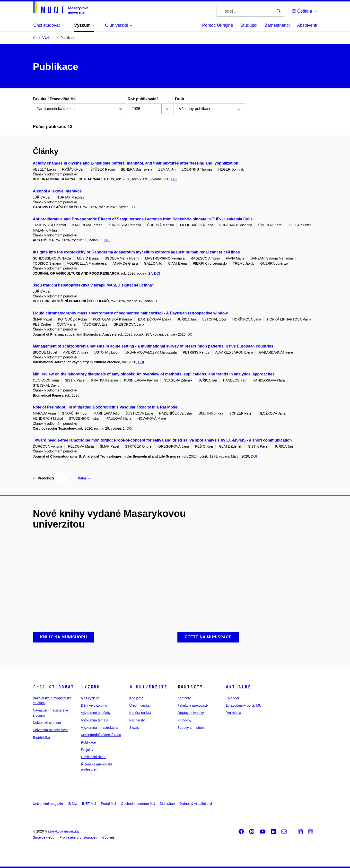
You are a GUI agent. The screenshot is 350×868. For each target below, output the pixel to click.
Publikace (88, 742)
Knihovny (184, 720)
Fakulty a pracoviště (193, 705)
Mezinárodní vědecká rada (101, 735)
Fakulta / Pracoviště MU (55, 99)
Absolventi (307, 25)
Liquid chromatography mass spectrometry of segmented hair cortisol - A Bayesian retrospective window (130, 313)
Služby (134, 728)
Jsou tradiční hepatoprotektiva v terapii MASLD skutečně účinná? (94, 285)
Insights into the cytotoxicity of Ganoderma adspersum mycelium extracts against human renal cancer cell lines (136, 252)
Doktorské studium (47, 723)
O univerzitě (148, 687)
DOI (174, 179)
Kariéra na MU (140, 713)
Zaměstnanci (277, 25)
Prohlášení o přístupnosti (78, 837)
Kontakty (184, 698)
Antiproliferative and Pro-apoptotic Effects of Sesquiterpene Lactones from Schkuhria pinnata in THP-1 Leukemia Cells (143, 219)
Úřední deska (139, 705)
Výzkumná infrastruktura (99, 728)
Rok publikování (143, 99)
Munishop (167, 804)
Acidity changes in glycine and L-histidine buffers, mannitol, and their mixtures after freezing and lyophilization (136, 163)
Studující (249, 25)
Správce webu (44, 837)
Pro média (233, 713)
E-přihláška (41, 738)
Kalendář (232, 698)
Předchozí (43, 478)
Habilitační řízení (94, 757)
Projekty (87, 750)
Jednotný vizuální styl (196, 804)
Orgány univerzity (191, 713)
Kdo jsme (136, 698)
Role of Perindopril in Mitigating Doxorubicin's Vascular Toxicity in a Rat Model (106, 407)
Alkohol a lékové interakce (57, 191)
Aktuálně (238, 687)
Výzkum (90, 687)
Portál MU (108, 804)
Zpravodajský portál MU (244, 705)
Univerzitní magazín (48, 804)
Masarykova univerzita (62, 831)
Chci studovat (53, 687)
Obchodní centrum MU (138, 804)
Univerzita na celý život (50, 730)
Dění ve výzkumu (94, 705)
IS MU (73, 804)
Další (84, 478)
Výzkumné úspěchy (96, 713)
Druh (179, 99)
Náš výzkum (90, 698)
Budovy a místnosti (192, 728)
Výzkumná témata (95, 720)
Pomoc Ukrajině (218, 25)
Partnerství (138, 720)
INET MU (89, 804)
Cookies (109, 837)
